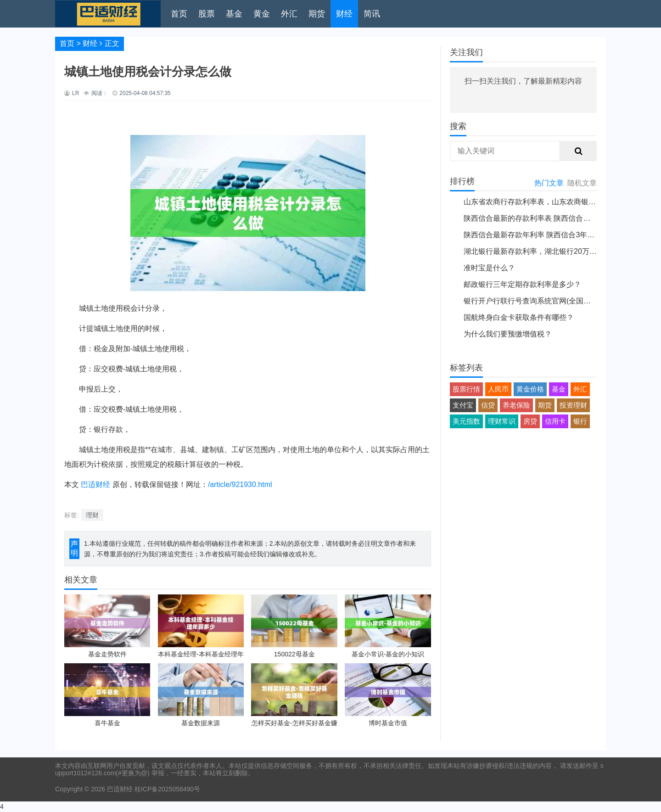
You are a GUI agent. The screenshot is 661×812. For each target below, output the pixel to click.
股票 (207, 14)
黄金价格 (530, 389)
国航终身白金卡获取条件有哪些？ (519, 317)
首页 (179, 14)
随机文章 (582, 183)
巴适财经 (95, 484)
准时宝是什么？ (489, 268)
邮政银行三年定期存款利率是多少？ (522, 284)
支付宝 (463, 405)
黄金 (262, 14)
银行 (580, 421)
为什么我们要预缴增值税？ (508, 334)
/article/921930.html (240, 484)
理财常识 (502, 421)
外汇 (289, 14)
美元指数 (466, 421)
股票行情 (466, 389)
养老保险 (516, 405)
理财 (92, 515)
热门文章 (549, 183)
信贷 (488, 405)
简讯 (372, 14)
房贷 (530, 421)
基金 (234, 14)
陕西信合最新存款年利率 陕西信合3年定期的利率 (544, 235)
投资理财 (573, 405)
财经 (344, 14)
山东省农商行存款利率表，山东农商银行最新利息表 (548, 202)
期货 (317, 14)
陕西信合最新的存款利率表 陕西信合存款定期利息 (545, 218)
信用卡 (555, 421)
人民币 (498, 389)
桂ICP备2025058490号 (166, 789)
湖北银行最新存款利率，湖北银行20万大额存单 (541, 251)
